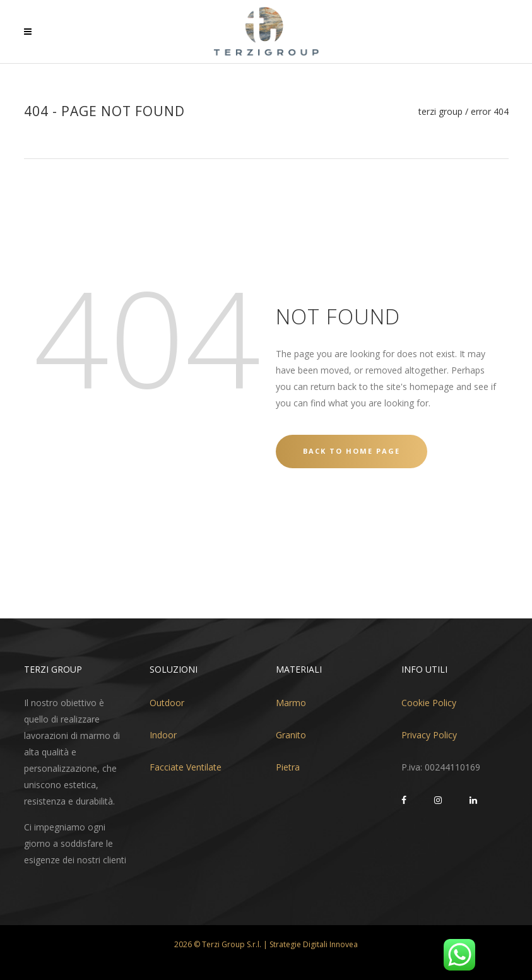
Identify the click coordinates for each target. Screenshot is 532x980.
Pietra (288, 767)
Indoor (163, 735)
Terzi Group (440, 112)
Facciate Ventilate (186, 767)
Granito (291, 735)
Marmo (291, 703)
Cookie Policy (429, 703)
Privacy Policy (429, 735)
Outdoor (167, 703)
